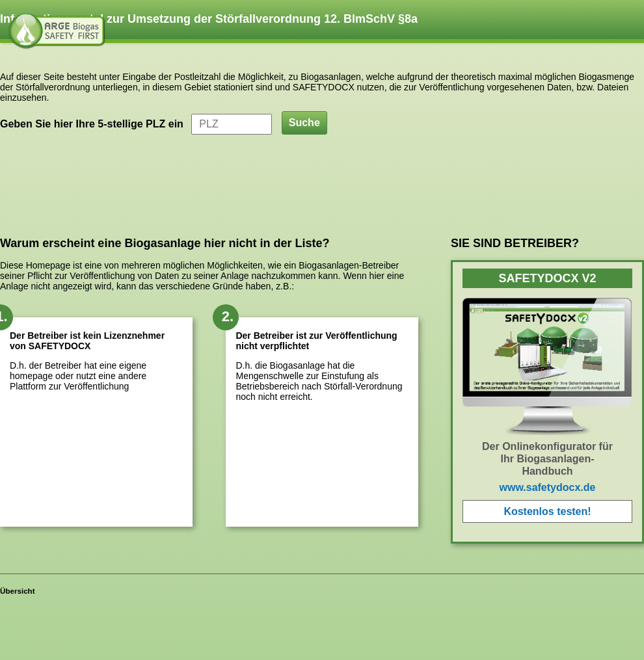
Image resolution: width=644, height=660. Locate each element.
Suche (304, 123)
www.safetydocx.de (548, 487)
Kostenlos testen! (547, 511)
